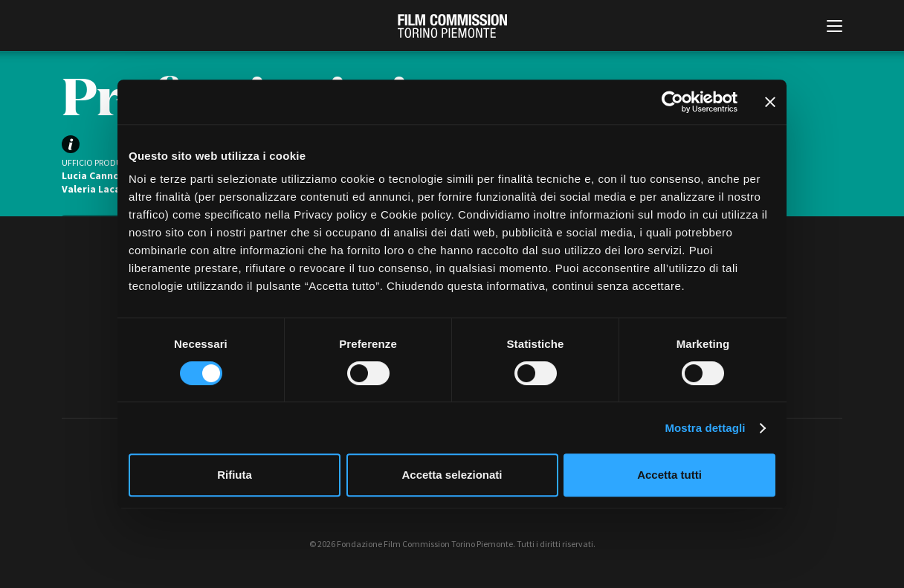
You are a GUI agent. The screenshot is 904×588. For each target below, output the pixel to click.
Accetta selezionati (452, 475)
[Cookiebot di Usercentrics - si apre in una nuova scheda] (672, 102)
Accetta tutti (669, 475)
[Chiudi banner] (770, 102)
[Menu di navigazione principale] (834, 28)
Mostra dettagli (705, 428)
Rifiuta (235, 475)
